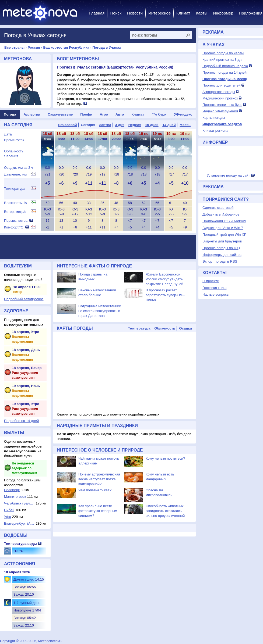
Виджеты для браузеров (222, 241)
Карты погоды (214, 118)
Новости (135, 13)
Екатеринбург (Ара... (19, 523)
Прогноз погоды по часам (223, 53)
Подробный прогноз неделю (225, 66)
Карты (201, 13)
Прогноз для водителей (221, 85)
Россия (34, 47)
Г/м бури (159, 114)
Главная (97, 13)
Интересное (159, 13)
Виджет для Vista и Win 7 (223, 228)
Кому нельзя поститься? (165, 458)
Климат (183, 13)
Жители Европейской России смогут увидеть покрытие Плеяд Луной (164, 279)
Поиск (116, 13)
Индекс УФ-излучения (220, 111)
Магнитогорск (15, 497)
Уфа (8, 517)
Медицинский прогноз (220, 98)
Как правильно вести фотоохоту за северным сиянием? (98, 511)
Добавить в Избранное (221, 214)
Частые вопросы (216, 294)
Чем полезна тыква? (95, 490)
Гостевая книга (214, 288)
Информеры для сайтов (222, 255)
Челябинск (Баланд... (19, 503)
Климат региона (215, 130)
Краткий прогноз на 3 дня (223, 60)
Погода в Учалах (107, 47)
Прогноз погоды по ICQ (221, 248)
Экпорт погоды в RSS (220, 261)
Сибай (9, 510)
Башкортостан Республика (66, 47)
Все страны (14, 47)
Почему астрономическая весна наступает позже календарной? (99, 479)
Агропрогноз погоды (219, 92)
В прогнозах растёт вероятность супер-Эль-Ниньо (165, 295)
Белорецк (12, 490)
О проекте (211, 281)
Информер (223, 13)
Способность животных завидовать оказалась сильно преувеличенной (165, 511)
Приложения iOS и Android (224, 221)
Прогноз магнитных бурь (222, 105)
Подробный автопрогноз (24, 299)
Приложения (251, 13)
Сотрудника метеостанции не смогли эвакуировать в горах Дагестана (100, 311)
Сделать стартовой (218, 208)
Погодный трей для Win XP (224, 235)
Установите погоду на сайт (228, 175)
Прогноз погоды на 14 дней (225, 72)
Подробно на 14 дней (21, 421)
